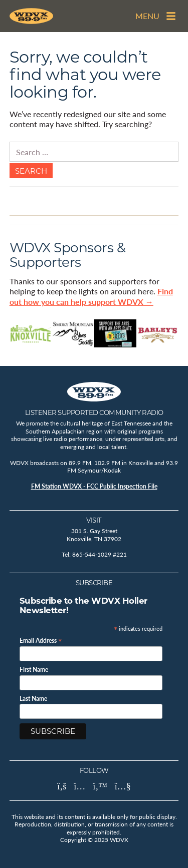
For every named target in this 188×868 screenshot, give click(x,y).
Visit (94, 520)
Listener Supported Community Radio (94, 412)
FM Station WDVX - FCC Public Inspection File (94, 486)
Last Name (33, 699)
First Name (34, 670)
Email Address (41, 640)
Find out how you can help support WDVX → (91, 296)
